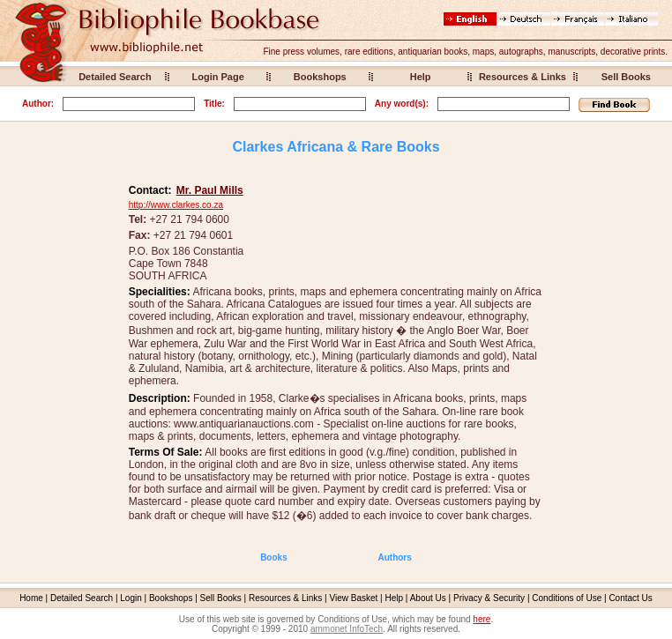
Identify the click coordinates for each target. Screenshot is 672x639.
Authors (394, 557)
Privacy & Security (489, 598)
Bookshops (320, 77)
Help (421, 77)
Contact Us (630, 598)
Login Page (218, 77)
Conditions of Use (567, 598)
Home (31, 598)
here (482, 619)
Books (274, 557)
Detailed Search (115, 77)
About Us (428, 598)
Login (131, 598)
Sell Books (626, 77)
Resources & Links (523, 77)
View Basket (354, 598)
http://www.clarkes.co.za (176, 205)
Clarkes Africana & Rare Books (336, 147)
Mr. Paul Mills (210, 190)
